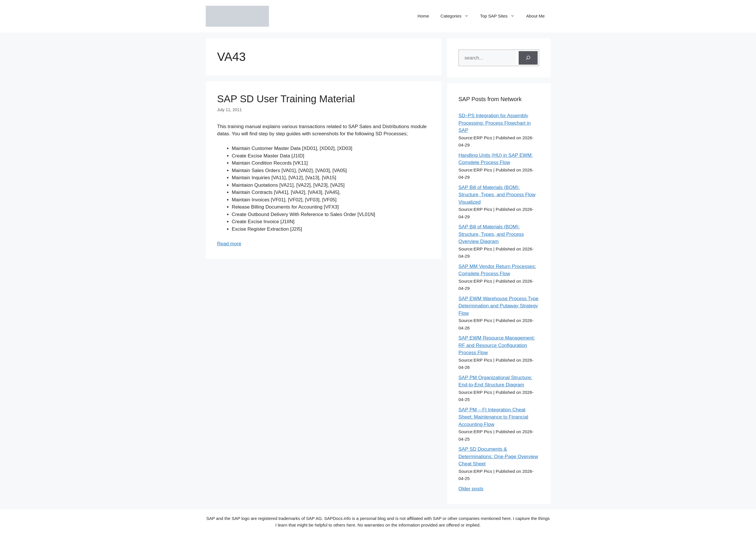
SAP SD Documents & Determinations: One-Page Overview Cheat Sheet (498, 456)
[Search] (528, 58)
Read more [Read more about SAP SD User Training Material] (229, 244)
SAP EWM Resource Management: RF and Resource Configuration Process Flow (497, 345)
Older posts (471, 489)
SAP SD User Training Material (286, 99)
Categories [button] (457, 16)
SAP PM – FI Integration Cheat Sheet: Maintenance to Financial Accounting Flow (494, 417)
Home (423, 16)
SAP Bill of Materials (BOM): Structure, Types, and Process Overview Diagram (491, 234)
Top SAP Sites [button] (500, 16)
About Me (535, 16)
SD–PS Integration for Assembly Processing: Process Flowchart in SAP (495, 123)
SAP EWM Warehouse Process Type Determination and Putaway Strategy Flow (499, 306)
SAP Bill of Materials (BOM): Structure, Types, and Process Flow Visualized (497, 195)
